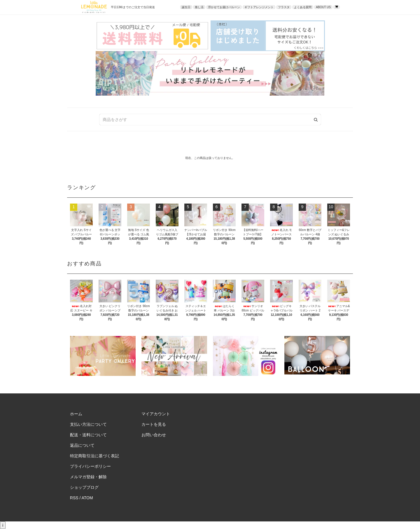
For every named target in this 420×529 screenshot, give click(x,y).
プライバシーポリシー (90, 466)
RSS (74, 498)
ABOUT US (323, 7)
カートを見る (154, 424)
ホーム (76, 414)
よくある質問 (303, 7)
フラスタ (284, 7)
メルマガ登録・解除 (88, 477)
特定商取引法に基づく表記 (94, 456)
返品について (82, 445)
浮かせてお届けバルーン (224, 7)
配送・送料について (88, 435)
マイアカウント (156, 414)
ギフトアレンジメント (259, 7)
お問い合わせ (154, 435)
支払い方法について (88, 424)
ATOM (87, 498)
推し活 (199, 7)
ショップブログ (84, 487)
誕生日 (186, 7)
